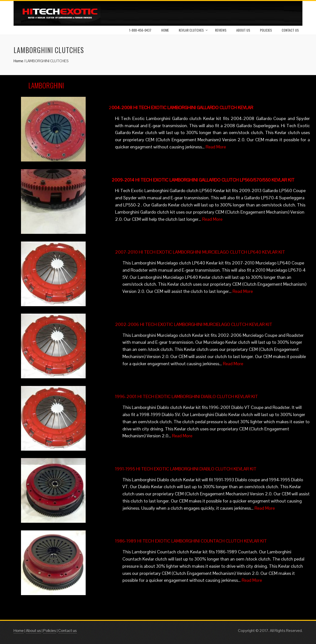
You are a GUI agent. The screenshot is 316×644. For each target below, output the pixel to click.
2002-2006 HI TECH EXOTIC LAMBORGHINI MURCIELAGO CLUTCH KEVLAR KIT (194, 324)
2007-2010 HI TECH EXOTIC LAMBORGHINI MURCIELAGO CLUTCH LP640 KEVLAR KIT (200, 252)
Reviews (221, 30)
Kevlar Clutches (191, 30)
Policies (266, 30)
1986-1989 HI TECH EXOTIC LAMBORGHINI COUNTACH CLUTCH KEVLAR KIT (191, 541)
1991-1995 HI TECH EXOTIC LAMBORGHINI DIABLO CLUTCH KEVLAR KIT (186, 469)
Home (165, 30)
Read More (216, 147)
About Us (243, 30)
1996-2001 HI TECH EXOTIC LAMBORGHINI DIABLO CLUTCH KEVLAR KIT (187, 396)
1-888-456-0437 (140, 30)
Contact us (290, 30)
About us (33, 631)
